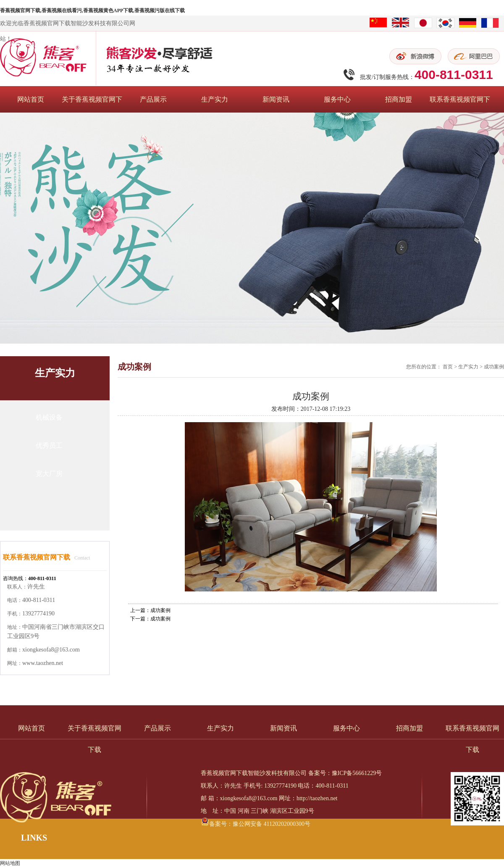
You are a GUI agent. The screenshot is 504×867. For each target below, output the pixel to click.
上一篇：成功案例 (150, 610)
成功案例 (494, 367)
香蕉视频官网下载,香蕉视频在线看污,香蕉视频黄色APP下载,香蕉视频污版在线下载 (92, 11)
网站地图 (10, 863)
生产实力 (215, 99)
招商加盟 (399, 99)
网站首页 (31, 99)
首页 (448, 367)
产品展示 (153, 99)
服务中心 (337, 99)
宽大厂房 (49, 474)
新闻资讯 (276, 99)
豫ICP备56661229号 (357, 773)
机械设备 (49, 417)
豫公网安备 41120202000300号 (272, 824)
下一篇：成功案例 (150, 619)
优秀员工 (49, 445)
